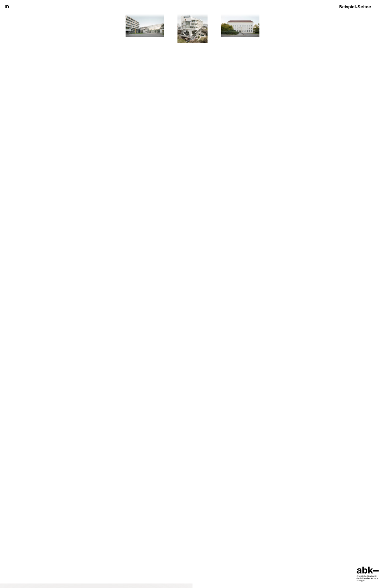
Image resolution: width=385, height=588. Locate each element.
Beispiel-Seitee (355, 7)
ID (7, 7)
